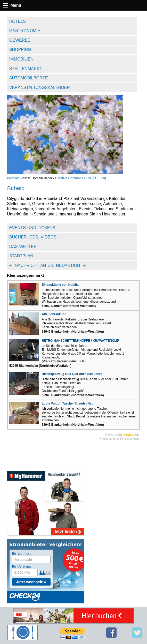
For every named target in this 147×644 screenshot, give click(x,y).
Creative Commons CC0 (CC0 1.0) (80, 178)
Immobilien (21, 59)
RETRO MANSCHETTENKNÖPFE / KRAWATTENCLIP (80, 341)
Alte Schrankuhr (54, 314)
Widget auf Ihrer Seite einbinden (119, 439)
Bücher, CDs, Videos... (35, 237)
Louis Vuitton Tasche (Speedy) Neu (68, 403)
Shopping (20, 50)
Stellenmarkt (26, 69)
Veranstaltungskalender (40, 88)
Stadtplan (21, 256)
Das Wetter (23, 247)
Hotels (18, 21)
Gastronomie (25, 31)
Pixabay (13, 178)
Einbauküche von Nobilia (60, 285)
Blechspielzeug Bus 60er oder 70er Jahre (72, 374)
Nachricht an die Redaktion (47, 265)
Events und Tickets (32, 228)
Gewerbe (20, 40)
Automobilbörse (29, 78)
